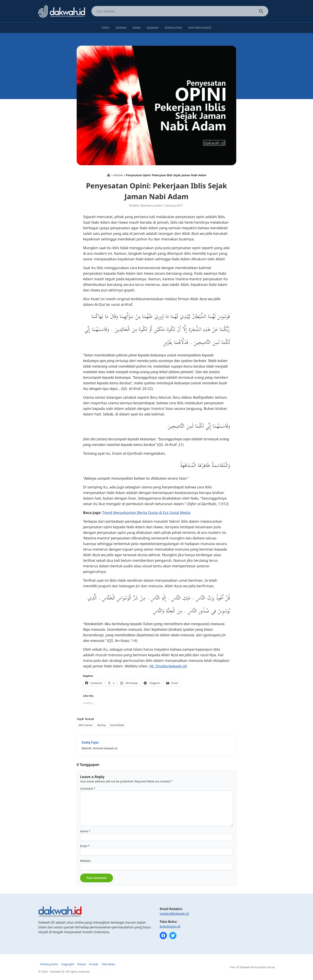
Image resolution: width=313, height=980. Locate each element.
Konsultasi (173, 28)
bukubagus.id (170, 926)
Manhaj (101, 725)
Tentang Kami (49, 964)
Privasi (82, 964)
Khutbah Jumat (200, 28)
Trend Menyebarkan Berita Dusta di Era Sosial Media (146, 513)
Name (85, 831)
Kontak (94, 964)
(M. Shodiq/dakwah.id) (168, 666)
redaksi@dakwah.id (174, 914)
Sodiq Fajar (90, 742)
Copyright (68, 964)
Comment (88, 789)
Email (85, 846)
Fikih (105, 28)
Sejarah (153, 28)
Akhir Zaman (86, 725)
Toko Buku (108, 964)
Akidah (121, 28)
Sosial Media (117, 725)
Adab (137, 28)
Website (85, 861)
